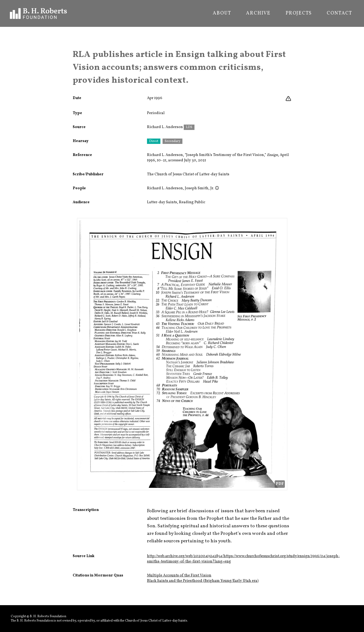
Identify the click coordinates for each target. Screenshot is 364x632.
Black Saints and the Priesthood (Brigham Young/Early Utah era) (203, 581)
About (222, 13)
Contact (339, 13)
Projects (299, 13)
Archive (258, 13)
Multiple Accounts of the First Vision (179, 575)
